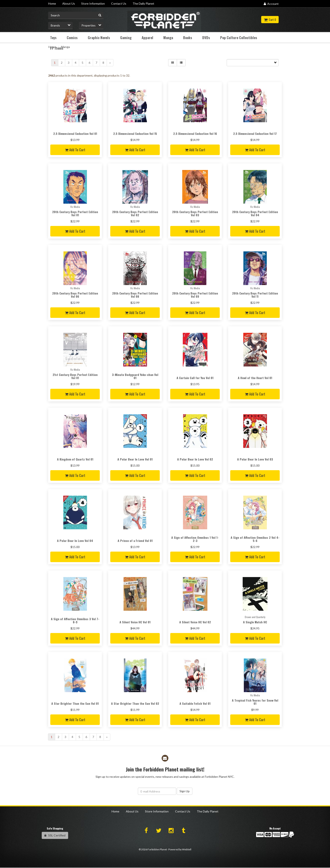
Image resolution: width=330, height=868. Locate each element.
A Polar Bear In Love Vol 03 (255, 459)
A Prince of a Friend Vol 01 (135, 541)
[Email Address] (157, 791)
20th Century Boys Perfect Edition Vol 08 (135, 295)
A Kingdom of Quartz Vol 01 (75, 459)
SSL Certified (55, 835)
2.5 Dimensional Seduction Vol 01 (75, 133)
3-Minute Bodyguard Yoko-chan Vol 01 (135, 376)
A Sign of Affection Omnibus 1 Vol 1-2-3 (195, 539)
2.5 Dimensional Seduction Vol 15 (135, 133)
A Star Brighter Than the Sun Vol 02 (135, 703)
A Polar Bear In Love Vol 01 (135, 459)
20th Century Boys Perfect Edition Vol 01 (75, 213)
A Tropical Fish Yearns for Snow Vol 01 (255, 702)
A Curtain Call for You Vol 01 (195, 378)
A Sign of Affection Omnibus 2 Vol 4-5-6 (255, 539)
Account (271, 4)
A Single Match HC (255, 622)
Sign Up (185, 791)
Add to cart (75, 150)
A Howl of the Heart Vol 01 (255, 378)
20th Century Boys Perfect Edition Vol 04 (255, 213)
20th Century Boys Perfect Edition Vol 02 (135, 213)
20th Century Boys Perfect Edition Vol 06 (75, 295)
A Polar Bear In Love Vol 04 (75, 541)
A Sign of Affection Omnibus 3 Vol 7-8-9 (75, 620)
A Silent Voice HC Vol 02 (195, 622)
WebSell (187, 849)
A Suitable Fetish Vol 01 (195, 703)
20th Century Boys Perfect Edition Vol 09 (195, 295)
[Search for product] (76, 15)
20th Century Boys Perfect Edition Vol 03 (195, 213)
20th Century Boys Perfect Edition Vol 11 (255, 295)
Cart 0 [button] (270, 19)
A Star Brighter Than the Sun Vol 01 (75, 703)
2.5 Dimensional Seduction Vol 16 (195, 133)
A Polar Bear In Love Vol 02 (195, 459)
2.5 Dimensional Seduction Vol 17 (255, 133)
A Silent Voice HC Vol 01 (135, 622)
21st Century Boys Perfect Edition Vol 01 (75, 376)
